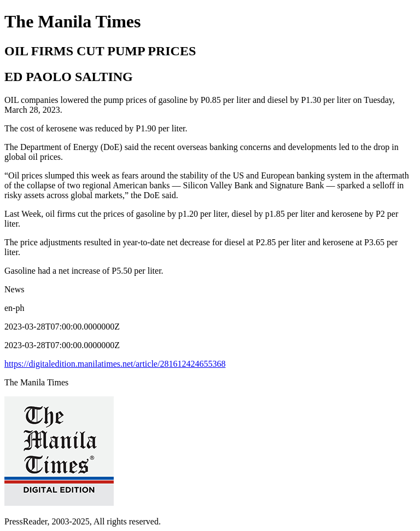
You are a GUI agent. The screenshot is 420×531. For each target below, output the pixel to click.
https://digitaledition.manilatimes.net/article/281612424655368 (115, 364)
